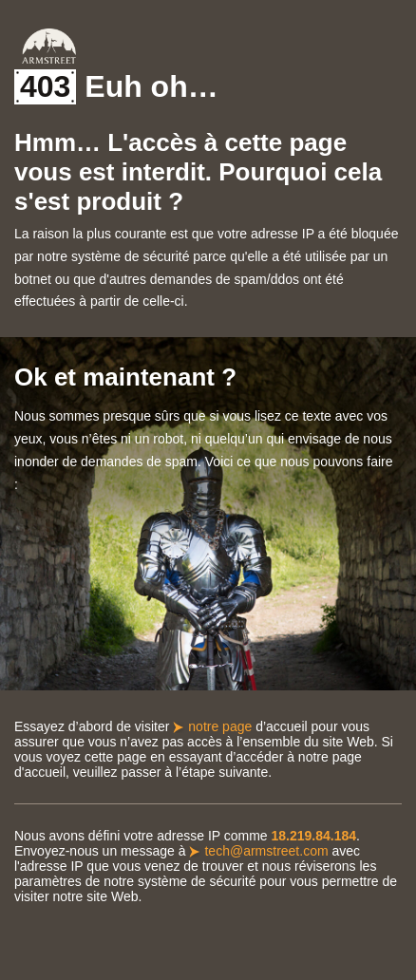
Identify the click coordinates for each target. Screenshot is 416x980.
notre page (220, 726)
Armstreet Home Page (49, 46)
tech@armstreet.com (266, 851)
